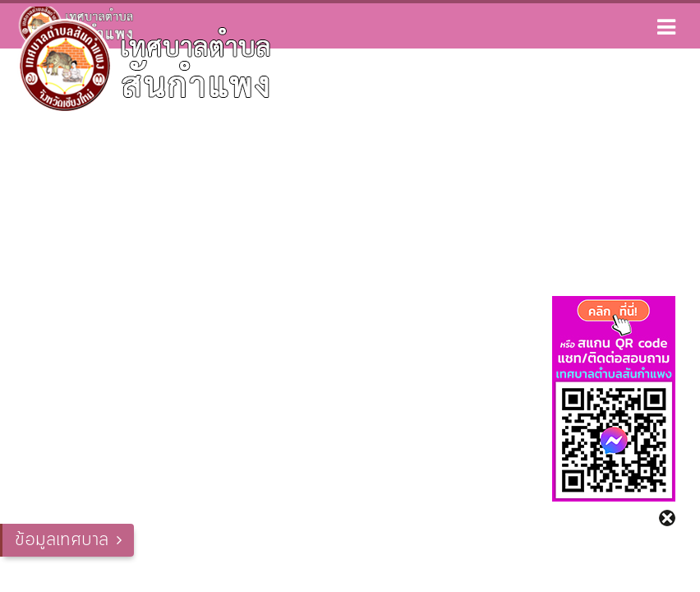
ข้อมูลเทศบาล (62, 540)
